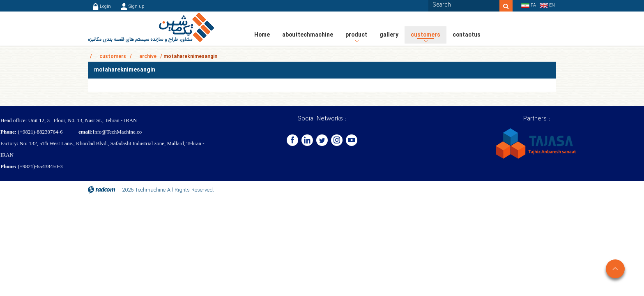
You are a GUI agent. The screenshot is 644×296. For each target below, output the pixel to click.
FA (533, 6)
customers (113, 57)
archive (148, 57)
